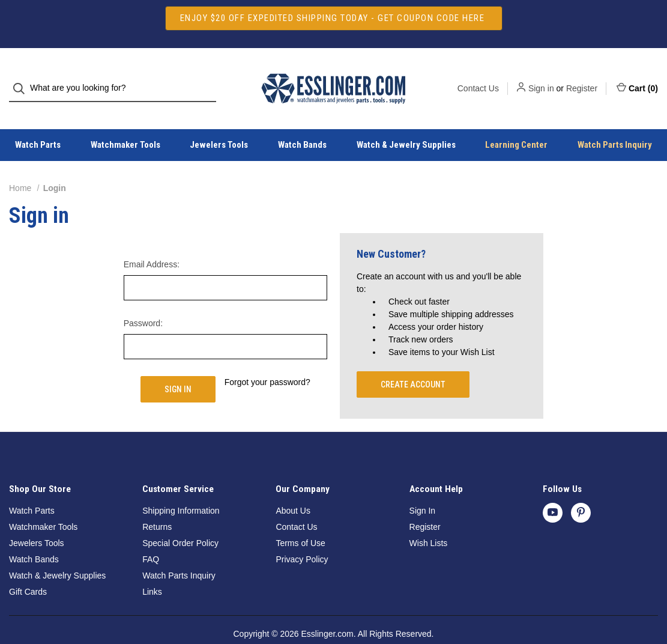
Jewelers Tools (219, 124)
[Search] (23, 78)
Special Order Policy (180, 521)
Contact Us (478, 77)
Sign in (541, 77)
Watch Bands (302, 124)
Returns (157, 505)
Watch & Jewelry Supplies (406, 124)
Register (582, 77)
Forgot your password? (267, 360)
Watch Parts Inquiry (179, 554)
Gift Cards (28, 570)
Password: (143, 302)
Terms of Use (300, 521)
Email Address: (152, 243)
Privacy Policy (302, 538)
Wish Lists (429, 521)
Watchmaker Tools (125, 124)
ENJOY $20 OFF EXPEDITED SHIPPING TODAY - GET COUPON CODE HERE (334, 18)
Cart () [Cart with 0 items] (637, 77)
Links (152, 570)
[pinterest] (581, 491)
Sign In (423, 489)
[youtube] (553, 491)
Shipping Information (181, 489)
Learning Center (516, 124)
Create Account (413, 363)
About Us (293, 489)
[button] (334, 18)
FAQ (151, 538)
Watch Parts (32, 489)
